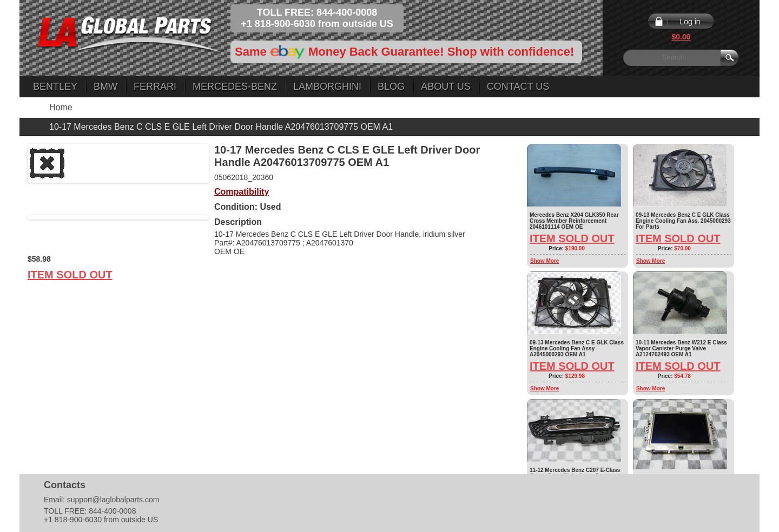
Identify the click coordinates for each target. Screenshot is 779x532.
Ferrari (155, 87)
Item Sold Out (70, 275)
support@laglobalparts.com (113, 500)
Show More (544, 261)
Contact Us (518, 87)
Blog (391, 87)
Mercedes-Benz (235, 87)
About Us (446, 87)
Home (61, 107)
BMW (105, 87)
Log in (690, 22)
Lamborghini (327, 87)
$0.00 (681, 37)
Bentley (55, 87)
